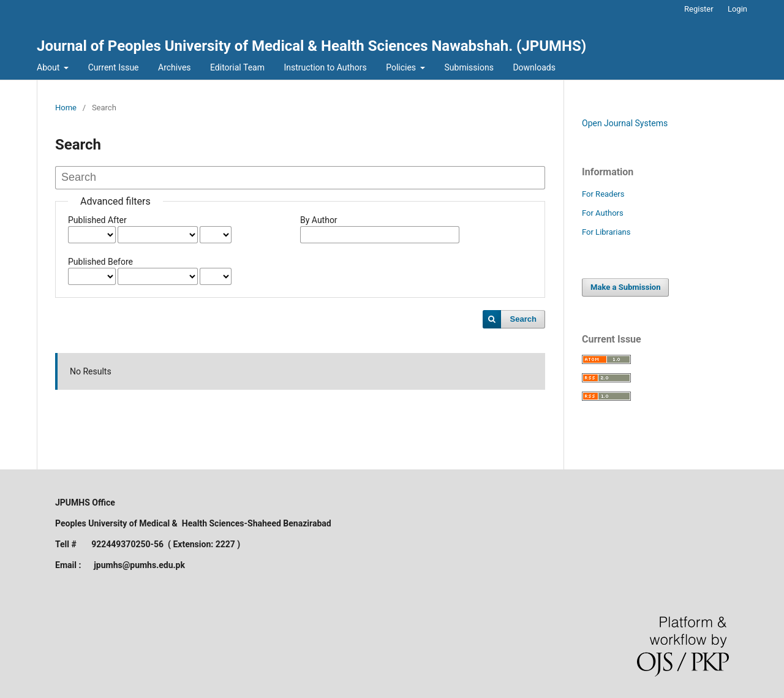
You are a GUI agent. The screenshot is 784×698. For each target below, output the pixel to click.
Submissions (469, 67)
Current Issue (114, 67)
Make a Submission (625, 287)
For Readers (603, 194)
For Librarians (606, 232)
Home (66, 108)
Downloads (534, 67)
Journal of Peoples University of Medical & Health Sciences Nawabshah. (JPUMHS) (311, 46)
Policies (402, 67)
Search (523, 319)
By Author (319, 220)
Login (737, 9)
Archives (175, 67)
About (49, 67)
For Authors (603, 213)
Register (699, 9)
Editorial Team (237, 67)
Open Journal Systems (625, 123)
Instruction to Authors (325, 67)
